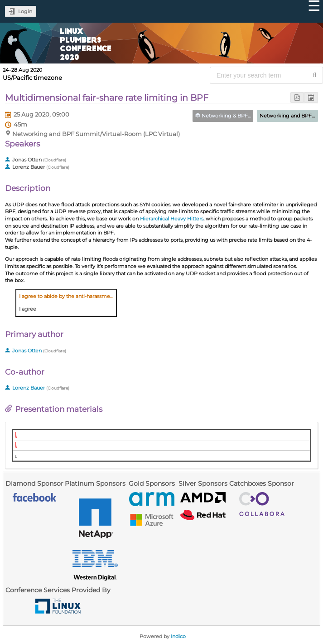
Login (25, 11)
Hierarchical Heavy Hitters (172, 219)
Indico (178, 636)
